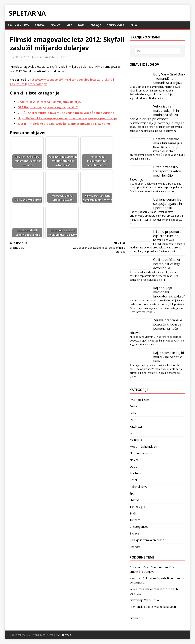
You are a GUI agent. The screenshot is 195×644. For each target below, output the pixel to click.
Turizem (135, 520)
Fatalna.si (136, 426)
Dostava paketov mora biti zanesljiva (168, 141)
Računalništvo (18, 25)
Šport (133, 493)
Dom (81, 25)
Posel (133, 480)
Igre (69, 25)
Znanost (135, 547)
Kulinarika (136, 440)
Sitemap (135, 618)
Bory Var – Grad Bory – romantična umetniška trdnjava (169, 78)
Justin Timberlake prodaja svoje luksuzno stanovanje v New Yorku (64, 124)
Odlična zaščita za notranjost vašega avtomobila (167, 264)
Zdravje (96, 25)
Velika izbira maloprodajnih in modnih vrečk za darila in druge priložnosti (154, 113)
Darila (133, 406)
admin (39, 57)
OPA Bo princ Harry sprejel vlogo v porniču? (48, 107)
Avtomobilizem (139, 400)
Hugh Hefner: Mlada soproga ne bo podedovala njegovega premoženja (67, 118)
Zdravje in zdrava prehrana (147, 540)
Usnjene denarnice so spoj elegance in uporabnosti (167, 204)
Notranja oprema (141, 453)
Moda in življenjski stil (144, 447)
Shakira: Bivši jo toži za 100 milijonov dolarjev (49, 102)
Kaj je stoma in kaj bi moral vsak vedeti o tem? (168, 357)
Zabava (40, 25)
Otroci (134, 467)
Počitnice (135, 473)
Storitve (135, 500)
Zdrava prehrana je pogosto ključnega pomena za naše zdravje (156, 326)
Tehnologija (116, 25)
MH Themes (64, 635)
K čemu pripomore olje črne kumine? (167, 234)
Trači (133, 513)
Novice (55, 25)
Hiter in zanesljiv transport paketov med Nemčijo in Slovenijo (155, 173)
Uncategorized (139, 527)
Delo (134, 25)
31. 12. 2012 (22, 57)
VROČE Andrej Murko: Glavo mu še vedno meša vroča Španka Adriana (66, 113)
